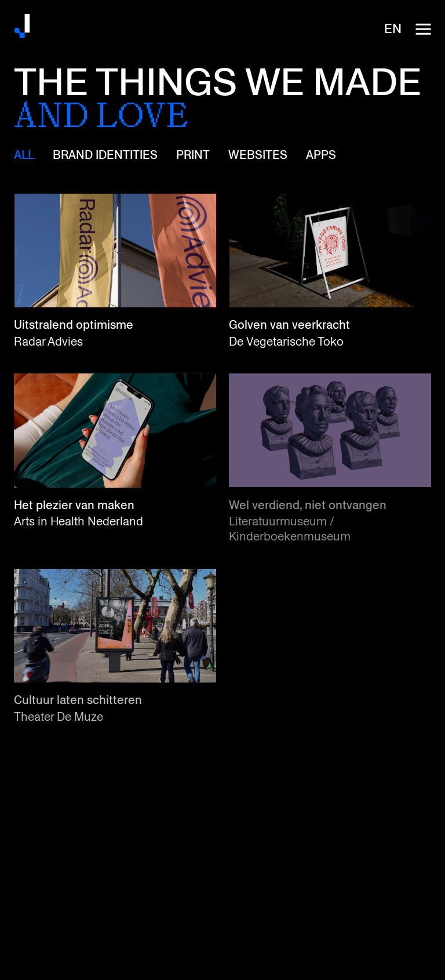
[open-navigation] (423, 29)
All (24, 155)
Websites (258, 155)
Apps (321, 155)
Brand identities (105, 155)
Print (193, 155)
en (393, 29)
